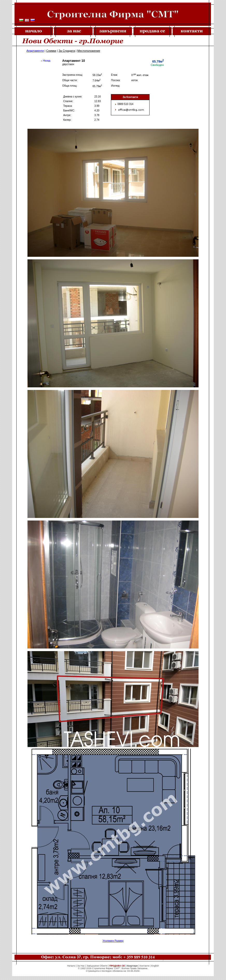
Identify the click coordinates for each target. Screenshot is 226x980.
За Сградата (67, 51)
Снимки (51, 51)
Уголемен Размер (113, 941)
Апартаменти (35, 51)
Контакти (144, 966)
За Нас (81, 966)
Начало (71, 966)
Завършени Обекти (97, 966)
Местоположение (89, 51)
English (155, 966)
